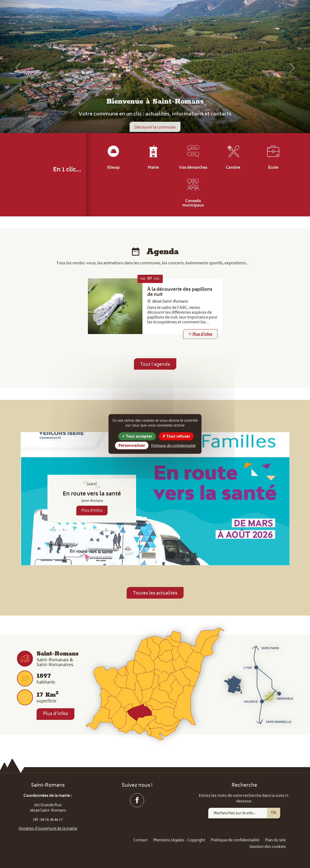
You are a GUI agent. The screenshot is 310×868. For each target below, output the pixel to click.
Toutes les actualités (155, 593)
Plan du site (275, 841)
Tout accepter (137, 436)
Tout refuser (176, 436)
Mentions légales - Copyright (179, 841)
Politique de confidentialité (235, 841)
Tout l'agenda (155, 365)
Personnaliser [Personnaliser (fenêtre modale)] (132, 445)
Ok (274, 813)
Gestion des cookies (268, 847)
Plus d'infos (92, 511)
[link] (277, 12)
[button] (15, 68)
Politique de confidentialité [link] (173, 445)
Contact (141, 841)
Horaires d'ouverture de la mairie (48, 829)
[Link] (200, 334)
